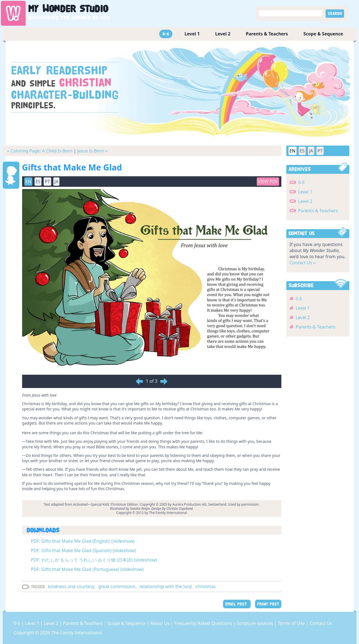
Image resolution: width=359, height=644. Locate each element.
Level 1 (192, 34)
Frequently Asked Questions (204, 623)
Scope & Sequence (323, 34)
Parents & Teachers (267, 34)
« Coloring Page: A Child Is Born (40, 151)
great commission (117, 586)
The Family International (77, 633)
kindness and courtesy (71, 586)
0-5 (166, 34)
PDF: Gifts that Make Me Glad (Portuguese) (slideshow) (87, 569)
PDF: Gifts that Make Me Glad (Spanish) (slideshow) (83, 550)
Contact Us (321, 623)
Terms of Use (292, 623)
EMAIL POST (237, 604)
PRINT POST (268, 604)
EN (28, 182)
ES (38, 182)
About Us (160, 623)
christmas (205, 586)
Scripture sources (256, 623)
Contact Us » (303, 263)
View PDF (268, 182)
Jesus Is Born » (92, 151)
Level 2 (223, 34)
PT (47, 182)
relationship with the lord (165, 586)
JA (57, 182)
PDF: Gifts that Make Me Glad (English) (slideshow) (83, 541)
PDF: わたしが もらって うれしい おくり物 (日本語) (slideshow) (94, 560)
